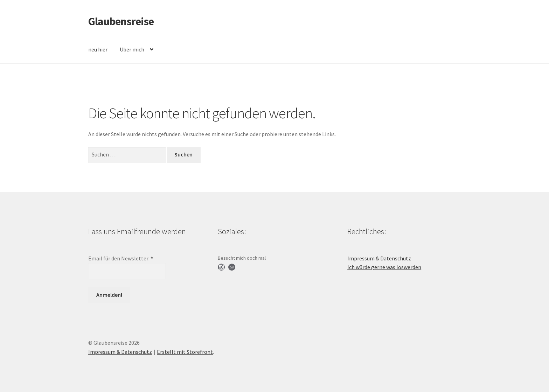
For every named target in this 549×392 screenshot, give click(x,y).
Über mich (132, 49)
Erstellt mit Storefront (185, 352)
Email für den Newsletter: (121, 258)
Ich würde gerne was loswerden (384, 267)
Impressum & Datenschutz (379, 258)
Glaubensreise (121, 21)
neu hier (98, 49)
